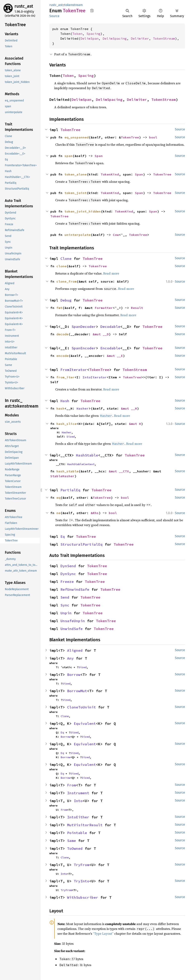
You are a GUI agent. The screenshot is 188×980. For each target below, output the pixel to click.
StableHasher (62, 476)
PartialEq (70, 490)
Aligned (75, 650)
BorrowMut (77, 691)
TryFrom (82, 865)
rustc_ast (24, 6)
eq (58, 498)
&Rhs (95, 513)
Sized (71, 437)
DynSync (68, 574)
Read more (111, 273)
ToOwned (75, 848)
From (72, 785)
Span (99, 156)
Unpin (66, 613)
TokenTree (70, 130)
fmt (59, 308)
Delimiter (140, 38)
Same (72, 841)
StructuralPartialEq (82, 544)
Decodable (110, 327)
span (69, 156)
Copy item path (92, 10)
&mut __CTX (119, 471)
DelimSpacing (115, 38)
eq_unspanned (77, 137)
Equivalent (85, 723)
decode (62, 334)
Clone (66, 259)
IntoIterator (95, 377)
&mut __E (115, 356)
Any (70, 658)
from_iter (65, 377)
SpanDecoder (84, 327)
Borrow (74, 675)
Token (77, 34)
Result (137, 308)
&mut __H (129, 408)
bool (153, 137)
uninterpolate (78, 235)
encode (62, 356)
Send (65, 597)
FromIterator (74, 370)
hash (60, 408)
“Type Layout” (103, 934)
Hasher (83, 408)
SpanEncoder (84, 348)
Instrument (78, 793)
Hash (65, 401)
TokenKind (110, 174)
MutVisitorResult (85, 825)
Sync (65, 605)
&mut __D (101, 334)
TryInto (82, 881)
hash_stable (68, 471)
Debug (66, 300)
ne (58, 513)
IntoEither (78, 817)
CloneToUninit (82, 707)
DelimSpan (89, 38)
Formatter (104, 308)
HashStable (87, 455)
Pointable (77, 833)
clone (61, 266)
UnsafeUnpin (73, 621)
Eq (63, 536)
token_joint (76, 193)
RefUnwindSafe (75, 589)
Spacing (93, 34)
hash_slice (66, 424)
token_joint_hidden (83, 211)
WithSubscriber (83, 897)
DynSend (68, 566)
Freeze (67, 582)
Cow (116, 235)
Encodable (110, 348)
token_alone (76, 174)
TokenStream (164, 38)
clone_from (66, 281)
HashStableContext (81, 464)
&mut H (135, 424)
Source (54, 16)
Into (78, 801)
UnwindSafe (72, 629)
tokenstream (74, 5)
